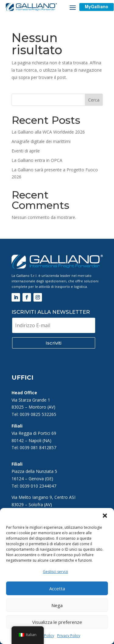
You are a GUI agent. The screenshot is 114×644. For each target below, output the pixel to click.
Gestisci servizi (55, 572)
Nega (57, 605)
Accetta (57, 589)
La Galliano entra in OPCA (37, 160)
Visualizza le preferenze (57, 622)
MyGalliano (97, 7)
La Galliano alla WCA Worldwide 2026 (48, 132)
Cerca (94, 100)
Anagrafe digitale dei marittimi (41, 141)
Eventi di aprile (26, 151)
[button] (105, 516)
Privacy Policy (69, 636)
